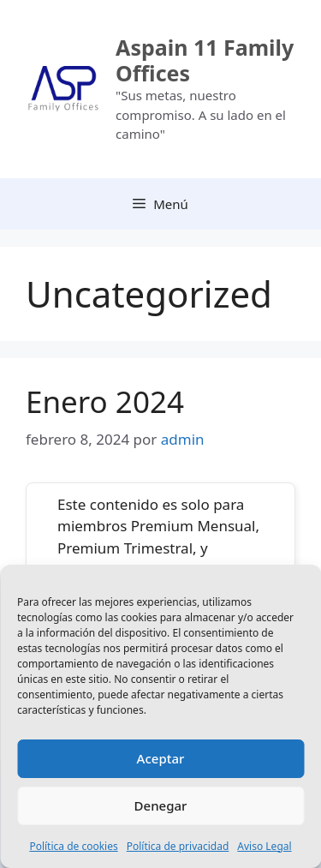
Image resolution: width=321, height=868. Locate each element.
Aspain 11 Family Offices (205, 60)
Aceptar (161, 758)
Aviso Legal (264, 846)
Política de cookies (73, 846)
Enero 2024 (105, 401)
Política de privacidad (178, 846)
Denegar (161, 805)
